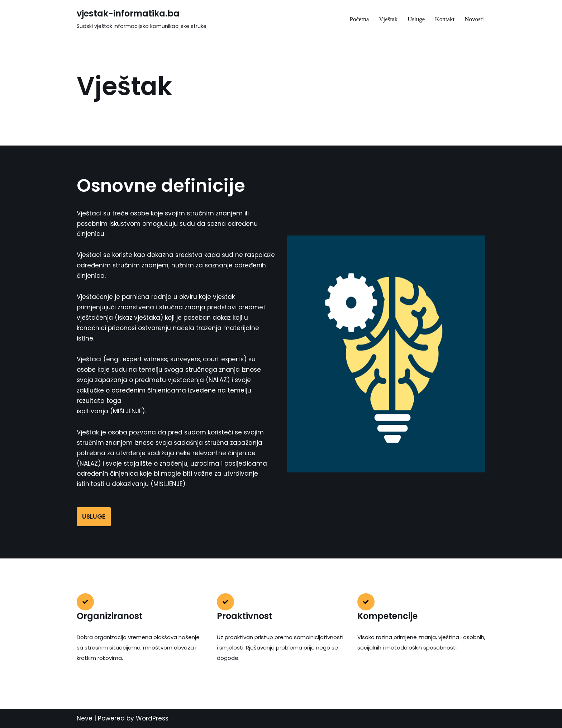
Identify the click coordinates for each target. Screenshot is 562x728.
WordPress (152, 718)
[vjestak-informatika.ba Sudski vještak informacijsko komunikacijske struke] (142, 19)
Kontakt (445, 19)
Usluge (416, 19)
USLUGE (94, 517)
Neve (85, 718)
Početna (359, 19)
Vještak (388, 19)
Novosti (474, 19)
